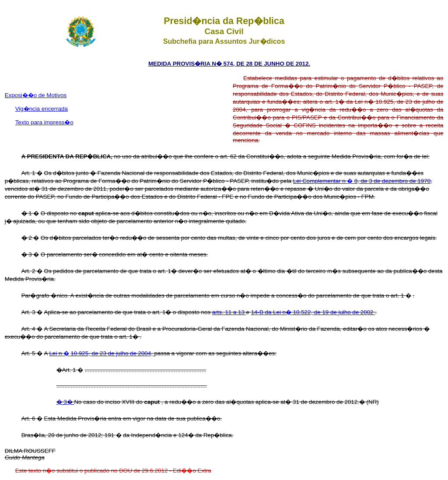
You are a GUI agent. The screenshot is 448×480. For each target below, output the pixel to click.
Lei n (56, 353)
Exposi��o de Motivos (36, 95)
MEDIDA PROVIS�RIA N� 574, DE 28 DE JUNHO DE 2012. (229, 64)
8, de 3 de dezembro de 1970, (393, 181)
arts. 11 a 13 (229, 312)
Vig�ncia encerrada (42, 109)
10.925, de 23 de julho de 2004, (112, 353)
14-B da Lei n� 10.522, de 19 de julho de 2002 (313, 312)
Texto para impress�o (44, 122)
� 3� (65, 402)
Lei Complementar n (320, 181)
